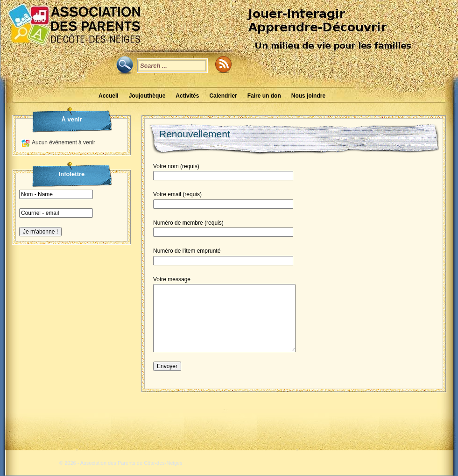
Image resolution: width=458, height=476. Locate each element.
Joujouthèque (147, 96)
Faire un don (264, 96)
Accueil (109, 96)
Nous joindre (308, 96)
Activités (187, 96)
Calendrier (223, 96)
